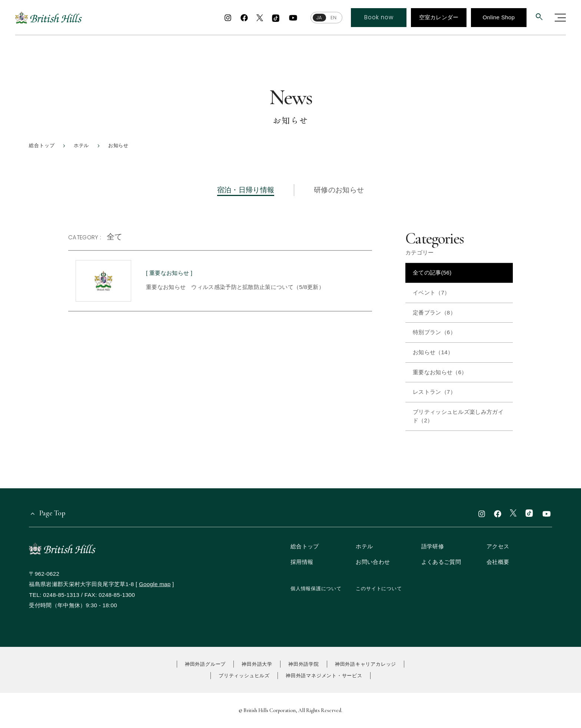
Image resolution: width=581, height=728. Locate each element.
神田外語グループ (205, 664)
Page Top (52, 513)
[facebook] (244, 18)
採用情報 (302, 562)
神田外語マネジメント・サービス (324, 676)
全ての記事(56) (432, 272)
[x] (260, 18)
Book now (379, 17)
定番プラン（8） (434, 313)
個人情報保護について (316, 589)
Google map (155, 584)
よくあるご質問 (441, 562)
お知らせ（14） (433, 352)
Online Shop (499, 17)
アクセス (498, 546)
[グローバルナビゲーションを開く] (560, 18)
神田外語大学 (257, 664)
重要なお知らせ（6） (440, 372)
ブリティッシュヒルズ (244, 676)
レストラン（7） (434, 392)
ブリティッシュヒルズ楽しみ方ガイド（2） (458, 416)
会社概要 (498, 562)
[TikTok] (275, 18)
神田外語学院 (304, 664)
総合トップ (305, 546)
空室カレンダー (439, 17)
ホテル (364, 546)
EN (333, 18)
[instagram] (228, 18)
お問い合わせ (373, 562)
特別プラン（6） (434, 332)
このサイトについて (379, 589)
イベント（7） (431, 292)
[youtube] (293, 18)
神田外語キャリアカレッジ (366, 664)
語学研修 (433, 546)
